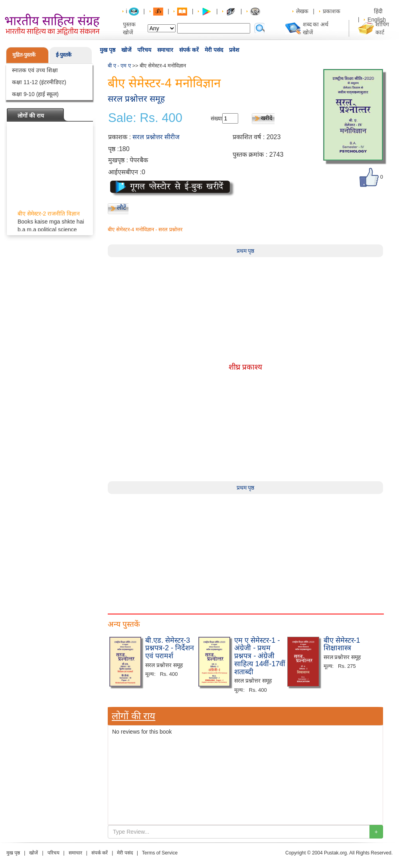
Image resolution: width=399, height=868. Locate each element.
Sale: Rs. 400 (145, 118)
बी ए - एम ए (119, 66)
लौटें (121, 208)
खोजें (126, 50)
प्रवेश (234, 50)
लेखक (302, 11)
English (377, 20)
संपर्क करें (189, 50)
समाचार (165, 50)
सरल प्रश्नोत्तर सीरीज (156, 137)
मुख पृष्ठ (108, 50)
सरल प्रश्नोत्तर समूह (136, 99)
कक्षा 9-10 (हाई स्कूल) (35, 94)
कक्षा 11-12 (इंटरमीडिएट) (39, 82)
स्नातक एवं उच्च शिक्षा (35, 70)
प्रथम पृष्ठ (246, 251)
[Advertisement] (245, 550)
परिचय (144, 50)
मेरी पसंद (214, 50)
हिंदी (379, 11)
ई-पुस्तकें (64, 55)
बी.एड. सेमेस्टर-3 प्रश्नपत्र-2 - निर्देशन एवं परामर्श (170, 648)
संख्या (216, 118)
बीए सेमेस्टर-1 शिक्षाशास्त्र (342, 644)
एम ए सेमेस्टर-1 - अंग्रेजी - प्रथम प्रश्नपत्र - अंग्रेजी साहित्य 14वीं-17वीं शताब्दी (260, 656)
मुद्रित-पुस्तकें (24, 55)
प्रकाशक (332, 11)
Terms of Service (160, 853)
